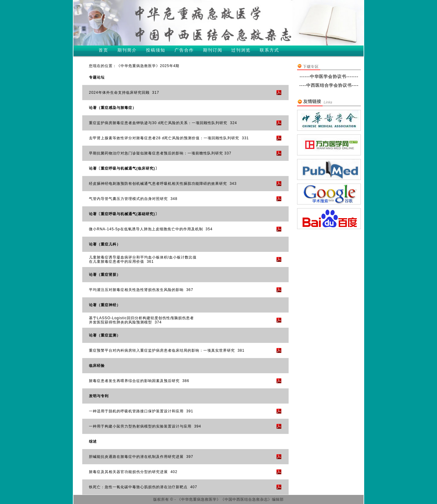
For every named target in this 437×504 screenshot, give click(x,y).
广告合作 (184, 50)
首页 (103, 50)
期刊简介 (127, 50)
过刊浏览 (241, 50)
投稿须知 (156, 50)
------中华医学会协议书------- (329, 76)
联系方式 (269, 50)
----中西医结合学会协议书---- (329, 85)
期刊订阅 (213, 50)
